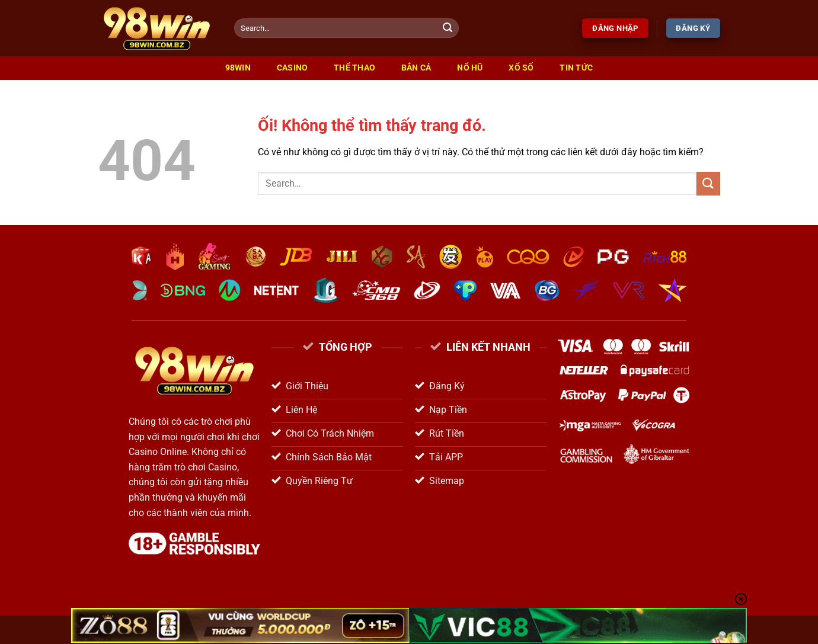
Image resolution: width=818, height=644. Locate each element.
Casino (293, 68)
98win (238, 68)
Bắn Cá (416, 68)
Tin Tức (576, 68)
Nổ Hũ (470, 68)
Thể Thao (354, 68)
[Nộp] (448, 28)
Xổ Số (521, 68)
